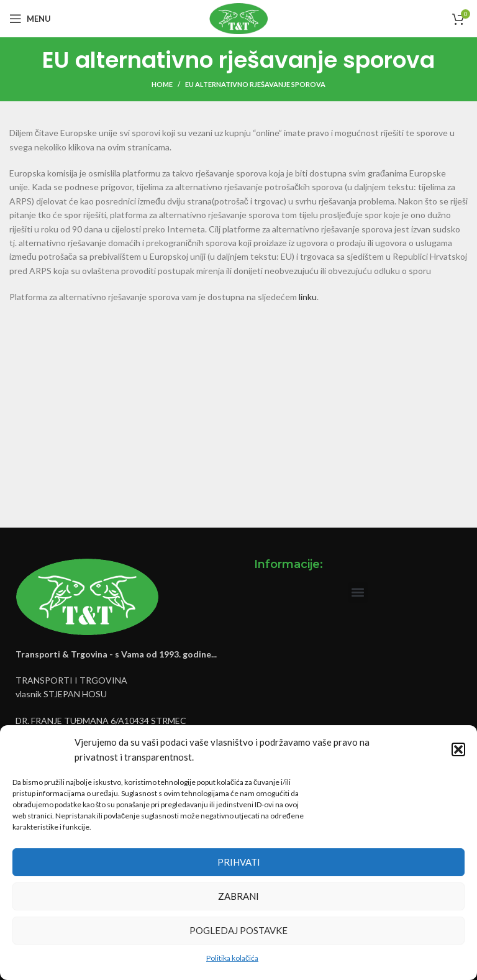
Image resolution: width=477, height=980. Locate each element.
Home (162, 84)
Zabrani (238, 896)
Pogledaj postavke (238, 930)
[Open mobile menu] (30, 19)
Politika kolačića (232, 958)
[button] (458, 749)
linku (308, 297)
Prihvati (239, 862)
